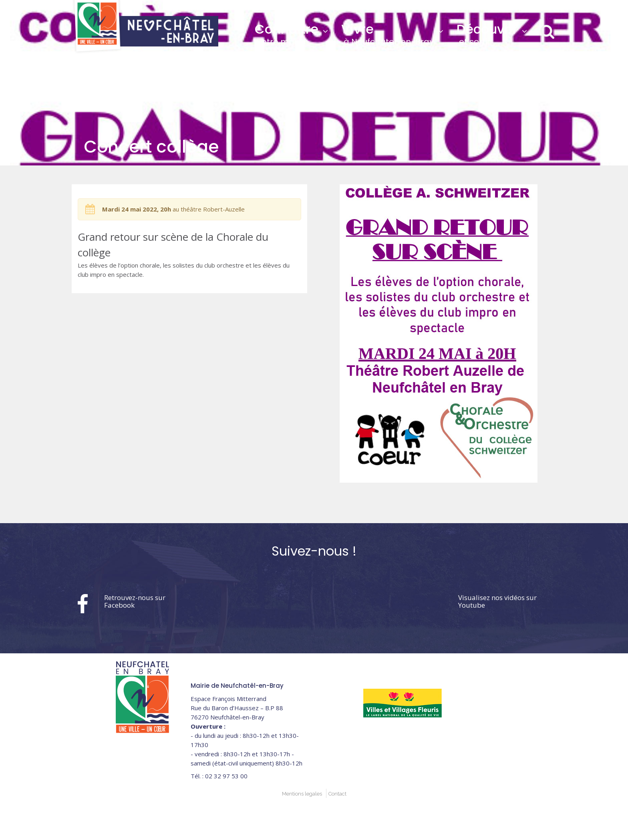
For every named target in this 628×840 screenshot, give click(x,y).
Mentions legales (302, 794)
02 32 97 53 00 (486, 8)
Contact (337, 794)
